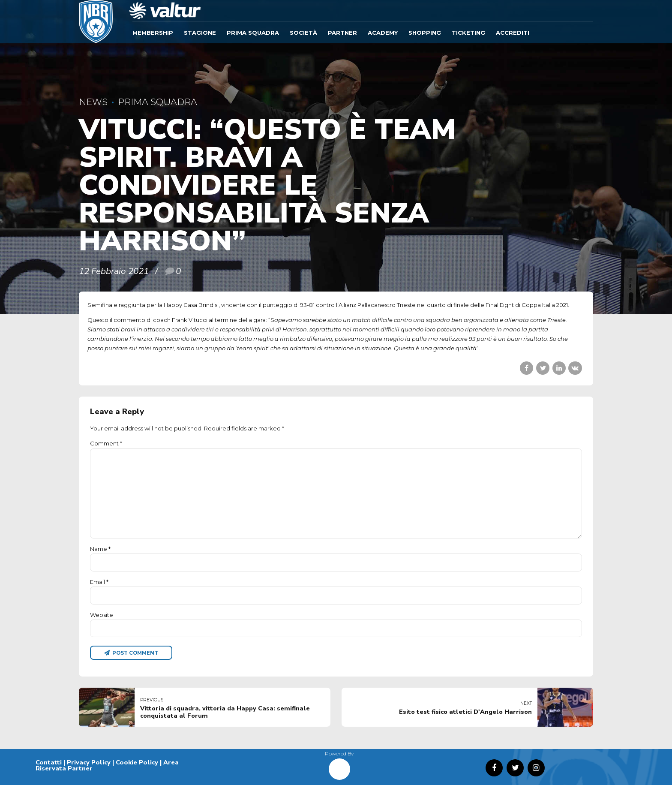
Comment (106, 443)
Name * (100, 549)
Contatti (49, 762)
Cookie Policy (137, 762)
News (93, 102)
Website (102, 615)
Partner (342, 33)
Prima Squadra (253, 33)
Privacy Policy (89, 762)
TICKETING (468, 33)
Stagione (200, 33)
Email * (99, 582)
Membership (153, 33)
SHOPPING (425, 33)
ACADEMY (383, 33)
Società (303, 33)
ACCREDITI (513, 33)
